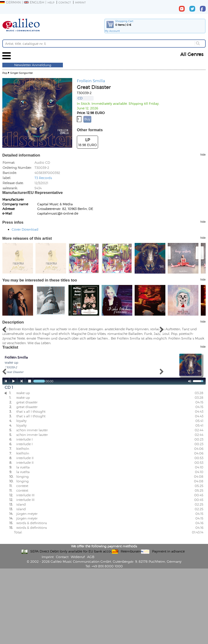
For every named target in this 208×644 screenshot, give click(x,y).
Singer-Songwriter (22, 73)
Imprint (80, 2)
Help (51, 2)
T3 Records (43, 178)
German (10, 2)
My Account (112, 31)
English (34, 2)
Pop (5, 73)
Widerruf (78, 557)
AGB (91, 557)
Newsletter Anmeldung (33, 65)
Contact (65, 2)
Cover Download (25, 229)
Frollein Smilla (91, 81)
